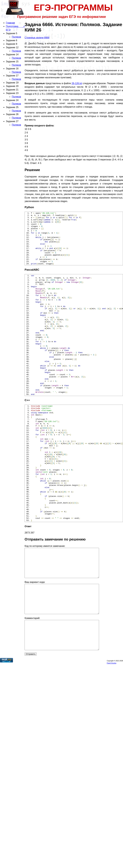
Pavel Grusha (112, 721)
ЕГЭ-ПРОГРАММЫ (73, 8)
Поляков (16, 37)
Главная (10, 23)
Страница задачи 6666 (37, 38)
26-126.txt (77, 83)
